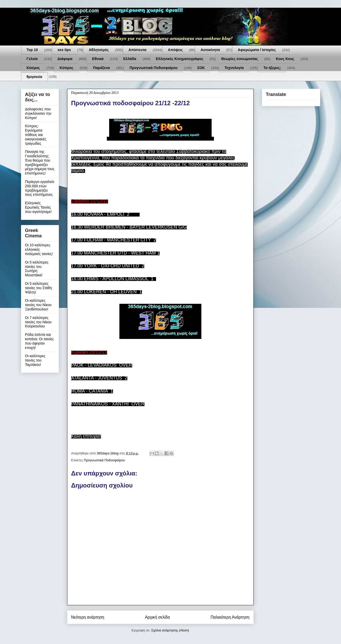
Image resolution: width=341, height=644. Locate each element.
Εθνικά (98, 59)
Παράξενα (101, 68)
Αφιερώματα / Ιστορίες (257, 50)
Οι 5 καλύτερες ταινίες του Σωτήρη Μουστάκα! (37, 269)
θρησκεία (34, 77)
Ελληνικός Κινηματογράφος (180, 59)
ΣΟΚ (201, 68)
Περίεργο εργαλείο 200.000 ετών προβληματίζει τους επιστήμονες (40, 188)
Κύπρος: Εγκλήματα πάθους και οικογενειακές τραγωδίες (36, 135)
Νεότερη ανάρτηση (88, 617)
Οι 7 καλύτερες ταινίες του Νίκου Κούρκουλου (38, 322)
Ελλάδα (130, 59)
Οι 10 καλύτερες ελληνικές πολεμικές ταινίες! (39, 249)
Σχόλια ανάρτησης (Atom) (170, 630)
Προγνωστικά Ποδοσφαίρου (154, 68)
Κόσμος (33, 68)
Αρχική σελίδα (157, 617)
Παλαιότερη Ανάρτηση (230, 617)
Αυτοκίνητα (210, 50)
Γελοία (32, 59)
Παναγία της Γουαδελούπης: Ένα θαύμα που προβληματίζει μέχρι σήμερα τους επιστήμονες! (40, 162)
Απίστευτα (138, 50)
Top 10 (32, 50)
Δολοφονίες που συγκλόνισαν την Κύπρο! (38, 113)
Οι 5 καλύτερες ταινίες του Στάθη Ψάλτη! (39, 288)
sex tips (64, 50)
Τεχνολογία (234, 68)
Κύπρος (66, 68)
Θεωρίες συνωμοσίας (240, 59)
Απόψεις (175, 50)
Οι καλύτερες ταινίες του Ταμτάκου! (35, 360)
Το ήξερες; (272, 68)
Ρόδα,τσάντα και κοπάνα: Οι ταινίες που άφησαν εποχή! (39, 341)
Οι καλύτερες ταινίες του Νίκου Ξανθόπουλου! (38, 305)
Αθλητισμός (99, 50)
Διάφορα (65, 59)
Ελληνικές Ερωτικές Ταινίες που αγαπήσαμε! (38, 207)
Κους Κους (285, 59)
